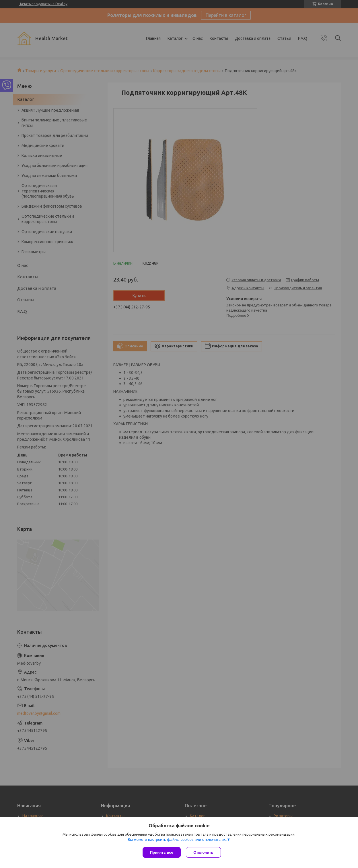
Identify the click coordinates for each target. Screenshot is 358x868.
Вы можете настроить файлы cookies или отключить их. (177, 840)
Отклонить (204, 852)
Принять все (162, 852)
